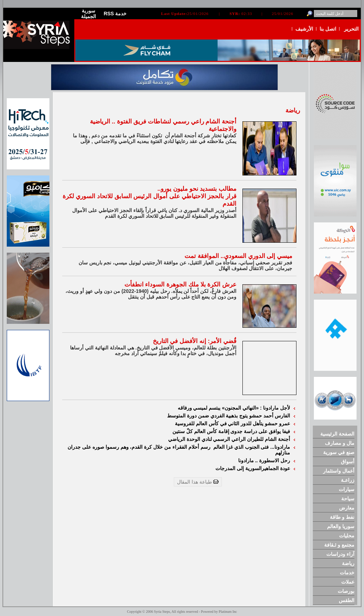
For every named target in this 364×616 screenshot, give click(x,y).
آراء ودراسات (340, 554)
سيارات (347, 489)
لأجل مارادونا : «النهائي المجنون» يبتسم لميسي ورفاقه (234, 408)
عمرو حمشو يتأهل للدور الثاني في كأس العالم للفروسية (232, 423)
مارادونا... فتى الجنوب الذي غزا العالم (252, 447)
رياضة (348, 563)
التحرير (351, 29)
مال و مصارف (340, 443)
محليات (347, 536)
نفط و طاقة (342, 517)
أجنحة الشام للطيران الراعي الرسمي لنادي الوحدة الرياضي (229, 439)
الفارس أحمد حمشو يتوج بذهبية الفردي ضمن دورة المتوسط (229, 416)
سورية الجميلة (89, 14)
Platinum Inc (228, 612)
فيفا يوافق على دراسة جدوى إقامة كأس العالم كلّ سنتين (231, 431)
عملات (348, 582)
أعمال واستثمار (339, 471)
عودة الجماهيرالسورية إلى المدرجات (253, 468)
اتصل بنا (328, 29)
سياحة (348, 499)
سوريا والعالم (341, 526)
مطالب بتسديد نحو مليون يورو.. (197, 189)
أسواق (348, 462)
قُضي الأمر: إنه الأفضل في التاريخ (195, 341)
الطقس (347, 600)
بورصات (346, 591)
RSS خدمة (115, 14)
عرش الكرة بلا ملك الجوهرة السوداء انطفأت (180, 285)
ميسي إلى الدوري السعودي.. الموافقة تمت (238, 256)
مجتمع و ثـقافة (339, 545)
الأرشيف (304, 29)
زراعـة (348, 480)
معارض (347, 508)
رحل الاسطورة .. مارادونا (264, 460)
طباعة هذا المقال (198, 482)
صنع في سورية (339, 452)
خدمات (347, 573)
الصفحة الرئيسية (337, 434)
